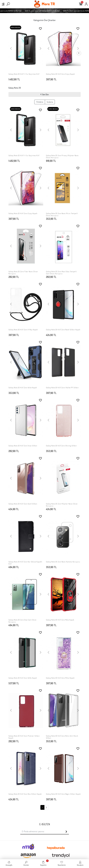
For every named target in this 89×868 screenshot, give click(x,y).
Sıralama (50, 102)
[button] (11, 49)
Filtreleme (40, 102)
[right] (79, 53)
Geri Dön (45, 94)
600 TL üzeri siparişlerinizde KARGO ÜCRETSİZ (47, 11)
